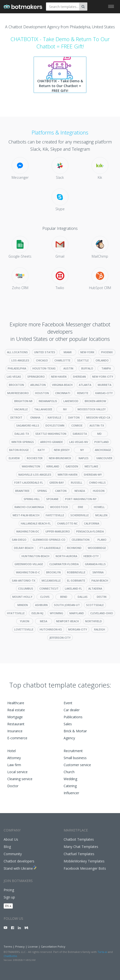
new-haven (59, 377)
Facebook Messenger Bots (85, 868)
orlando (102, 360)
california (92, 523)
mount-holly (22, 597)
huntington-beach (35, 556)
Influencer (71, 793)
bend (64, 597)
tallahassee (43, 409)
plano (102, 540)
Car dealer (72, 710)
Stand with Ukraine (18, 868)
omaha (35, 417)
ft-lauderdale (50, 548)
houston (42, 393)
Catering (70, 786)
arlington (38, 385)
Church (69, 772)
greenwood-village (29, 564)
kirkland (53, 466)
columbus (26, 588)
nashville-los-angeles (35, 475)
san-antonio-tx (24, 580)
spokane (52, 499)
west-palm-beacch (26, 515)
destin (102, 597)
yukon (25, 621)
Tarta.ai (102, 952)
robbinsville (76, 572)
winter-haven (67, 475)
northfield (94, 621)
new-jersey (62, 450)
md (99, 434)
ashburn (41, 605)
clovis (45, 597)
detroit (16, 417)
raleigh (100, 629)
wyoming (56, 613)
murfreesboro (18, 393)
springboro (36, 377)
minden (23, 605)
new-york (87, 352)
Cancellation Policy (53, 946)
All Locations (17, 352)
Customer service (77, 765)
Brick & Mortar (75, 731)
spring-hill (32, 499)
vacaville (21, 409)
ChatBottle (10, 956)
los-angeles (20, 360)
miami (68, 352)
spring (42, 491)
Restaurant (16, 724)
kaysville (54, 417)
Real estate (16, 710)
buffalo (87, 368)
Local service (17, 772)
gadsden (72, 466)
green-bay (57, 483)
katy (41, 450)
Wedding (70, 779)
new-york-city (103, 377)
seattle (83, 360)
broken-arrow (95, 401)
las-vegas (14, 377)
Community (13, 854)
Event (68, 703)
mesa (44, 621)
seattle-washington (51, 434)
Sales (68, 724)
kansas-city (104, 393)
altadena (95, 588)
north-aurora (66, 556)
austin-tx (97, 425)
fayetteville (55, 515)
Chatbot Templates (79, 839)
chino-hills (97, 483)
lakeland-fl (73, 588)
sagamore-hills (28, 425)
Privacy (20, 946)
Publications (73, 717)
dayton (74, 417)
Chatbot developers (19, 861)
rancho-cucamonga (29, 507)
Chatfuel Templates (79, 854)
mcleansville (51, 580)
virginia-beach (62, 385)
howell (99, 507)
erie (81, 507)
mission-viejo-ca (98, 417)
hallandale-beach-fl (36, 523)
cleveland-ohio (102, 613)
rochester (35, 458)
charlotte (62, 360)
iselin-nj (37, 613)
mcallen (101, 515)
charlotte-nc (67, 523)
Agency (69, 738)
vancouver (104, 458)
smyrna (98, 572)
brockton (16, 385)
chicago (42, 360)
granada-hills (95, 564)
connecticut (49, 588)
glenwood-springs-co (49, 540)
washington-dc (28, 531)
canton (61, 491)
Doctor (13, 786)
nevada (80, 491)
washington (31, 466)
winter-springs (23, 442)
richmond (74, 548)
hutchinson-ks (51, 629)
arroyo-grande (52, 442)
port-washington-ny (81, 499)
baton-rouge (19, 450)
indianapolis (48, 401)
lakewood (71, 401)
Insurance (15, 731)
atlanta (85, 385)
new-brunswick (60, 458)
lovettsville (24, 629)
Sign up (9, 897)
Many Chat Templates (81, 847)
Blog (7, 847)
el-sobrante (76, 580)
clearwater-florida (64, 564)
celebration (81, 540)
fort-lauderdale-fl (29, 483)
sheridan (79, 377)
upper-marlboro (58, 531)
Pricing (9, 890)
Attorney (14, 758)
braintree (22, 491)
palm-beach (100, 580)
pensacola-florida (90, 531)
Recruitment (73, 751)
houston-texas (44, 368)
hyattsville (16, 613)
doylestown (55, 425)
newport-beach (67, 621)
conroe (77, 425)
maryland (77, 613)
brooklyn (53, 572)
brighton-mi (23, 401)
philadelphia (17, 368)
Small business (75, 758)
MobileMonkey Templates (84, 861)
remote (83, 393)
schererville (80, 515)
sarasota (80, 434)
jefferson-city (60, 638)
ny (82, 450)
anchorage (103, 450)
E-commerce (17, 738)
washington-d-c (28, 572)
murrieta (105, 385)
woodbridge (97, 548)
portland (102, 442)
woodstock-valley (92, 409)
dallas (83, 597)
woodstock (59, 507)
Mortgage (15, 717)
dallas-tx (22, 434)
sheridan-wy (93, 475)
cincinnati (63, 393)
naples (84, 458)
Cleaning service (20, 779)
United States (45, 352)
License (33, 946)
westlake (91, 466)
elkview (14, 458)
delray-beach (24, 548)
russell (77, 483)
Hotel (11, 751)
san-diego (19, 540)
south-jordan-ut (67, 605)
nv (65, 409)
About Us (11, 839)
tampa (106, 368)
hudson (99, 491)
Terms (8, 946)
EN (8, 906)
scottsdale (95, 605)
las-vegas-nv (79, 442)
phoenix (107, 352)
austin (68, 368)
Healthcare (16, 703)
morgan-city (78, 629)
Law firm (14, 765)
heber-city (91, 556)
